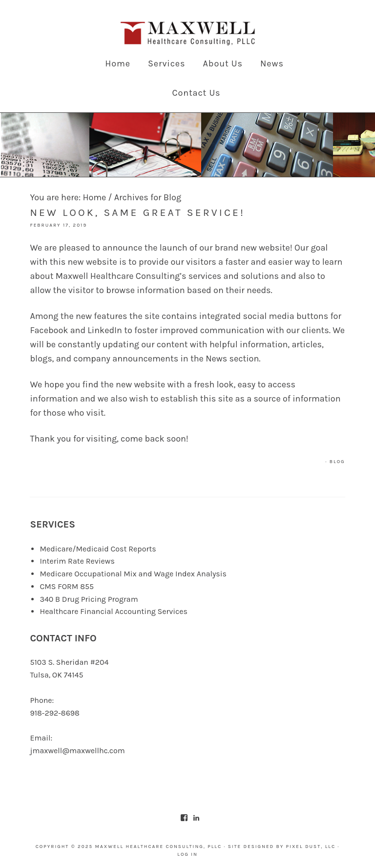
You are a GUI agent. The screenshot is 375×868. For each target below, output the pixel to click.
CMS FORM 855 (67, 586)
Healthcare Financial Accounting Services (114, 611)
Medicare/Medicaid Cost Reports (98, 549)
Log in (187, 854)
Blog (337, 462)
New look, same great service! (137, 212)
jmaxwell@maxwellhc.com (77, 751)
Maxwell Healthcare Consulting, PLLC (187, 34)
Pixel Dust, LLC (311, 847)
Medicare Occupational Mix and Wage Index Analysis (133, 574)
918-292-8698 (54, 713)
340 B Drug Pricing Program (89, 599)
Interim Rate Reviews (77, 561)
